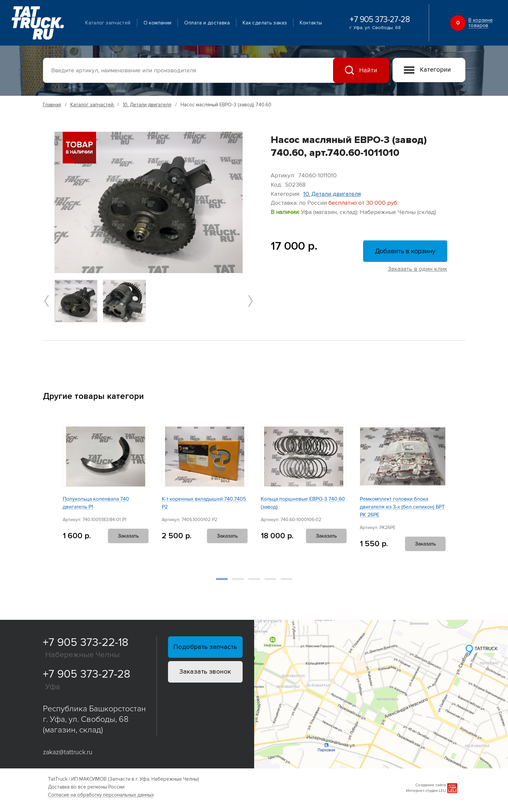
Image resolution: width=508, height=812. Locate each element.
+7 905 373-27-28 (380, 20)
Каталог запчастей (108, 23)
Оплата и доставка (207, 23)
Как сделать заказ (265, 23)
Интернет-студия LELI (426, 791)
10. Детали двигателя (147, 105)
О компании (158, 23)
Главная (52, 105)
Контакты (311, 23)
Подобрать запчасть (205, 647)
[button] (47, 301)
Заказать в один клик (418, 269)
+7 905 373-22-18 (86, 642)
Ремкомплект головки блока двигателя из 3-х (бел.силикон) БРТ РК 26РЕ (402, 507)
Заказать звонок (205, 672)
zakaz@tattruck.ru (68, 752)
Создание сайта (431, 785)
